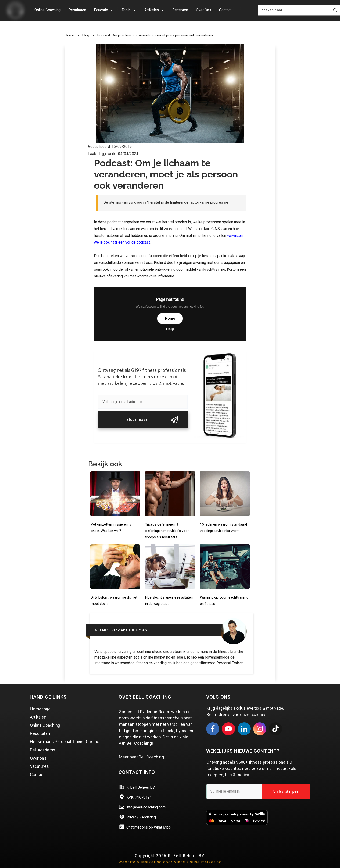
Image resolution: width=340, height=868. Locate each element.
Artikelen (38, 710)
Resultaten (40, 727)
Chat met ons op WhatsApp (148, 820)
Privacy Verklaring (141, 810)
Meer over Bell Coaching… (143, 750)
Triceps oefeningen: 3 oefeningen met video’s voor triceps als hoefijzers (167, 524)
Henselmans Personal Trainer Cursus (65, 735)
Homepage (40, 702)
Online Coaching (45, 718)
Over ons (38, 751)
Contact (37, 767)
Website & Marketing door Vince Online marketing (170, 855)
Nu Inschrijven (286, 785)
